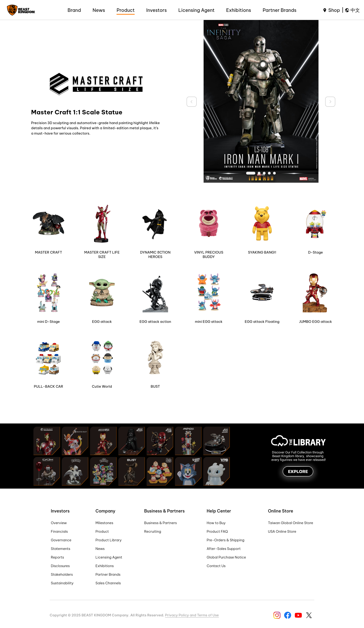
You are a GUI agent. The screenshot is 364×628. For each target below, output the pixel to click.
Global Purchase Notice (226, 557)
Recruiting (153, 531)
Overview (59, 523)
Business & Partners (164, 511)
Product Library (109, 540)
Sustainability (62, 583)
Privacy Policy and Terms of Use (192, 615)
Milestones (104, 523)
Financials (59, 531)
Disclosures (60, 566)
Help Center (219, 511)
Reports (57, 557)
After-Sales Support (224, 549)
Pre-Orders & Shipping (225, 540)
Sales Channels (108, 583)
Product (126, 10)
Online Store (281, 511)
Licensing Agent (196, 10)
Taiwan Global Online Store (291, 523)
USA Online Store (282, 531)
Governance (61, 540)
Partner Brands (279, 10)
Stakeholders (62, 574)
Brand (74, 10)
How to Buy (216, 523)
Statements (61, 549)
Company (105, 511)
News (99, 10)
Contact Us (216, 566)
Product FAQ (217, 531)
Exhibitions (239, 10)
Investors (156, 10)
